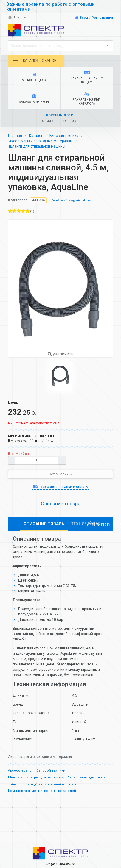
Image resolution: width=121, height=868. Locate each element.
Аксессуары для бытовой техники (37, 771)
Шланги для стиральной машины (37, 146)
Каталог (36, 136)
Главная (18, 17)
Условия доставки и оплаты (60, 487)
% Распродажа (35, 77)
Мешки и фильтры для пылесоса (36, 777)
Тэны (12, 784)
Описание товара (61, 504)
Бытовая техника (64, 136)
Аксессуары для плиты (87, 777)
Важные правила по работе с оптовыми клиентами (51, 7)
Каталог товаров (34, 61)
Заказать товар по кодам (87, 78)
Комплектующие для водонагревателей (42, 791)
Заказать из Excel (35, 99)
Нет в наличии (61, 474)
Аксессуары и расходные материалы (41, 141)
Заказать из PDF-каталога (87, 99)
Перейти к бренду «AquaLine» (71, 200)
